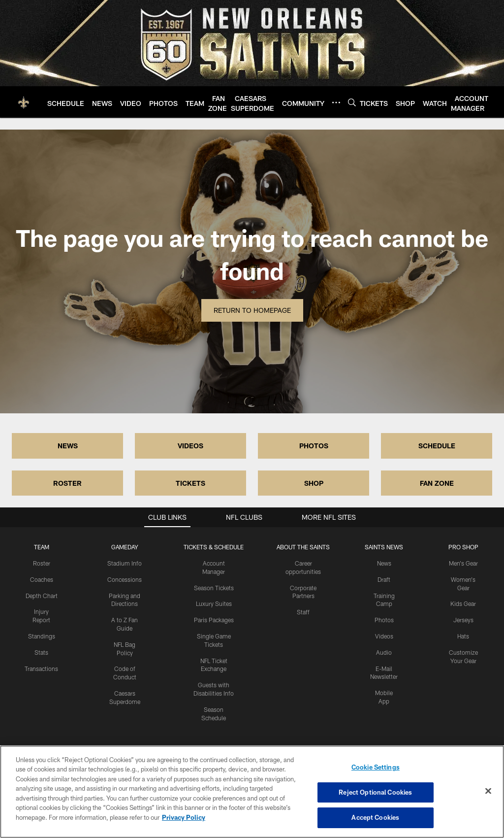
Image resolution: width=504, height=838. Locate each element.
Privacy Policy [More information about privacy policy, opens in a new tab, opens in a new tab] (184, 817)
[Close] (488, 791)
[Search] (352, 102)
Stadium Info (125, 563)
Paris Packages (214, 620)
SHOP (314, 483)
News (384, 563)
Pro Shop (463, 547)
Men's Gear (463, 563)
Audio (384, 652)
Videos (384, 636)
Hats (463, 636)
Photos (384, 620)
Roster (42, 563)
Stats (41, 652)
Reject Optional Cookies (375, 792)
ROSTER (67, 483)
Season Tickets (214, 588)
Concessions (125, 579)
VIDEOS (190, 446)
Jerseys (463, 620)
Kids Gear (463, 603)
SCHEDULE (437, 446)
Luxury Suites (214, 603)
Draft (384, 579)
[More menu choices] (336, 102)
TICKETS (190, 483)
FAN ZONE (437, 483)
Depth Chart (42, 596)
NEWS (68, 446)
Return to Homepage (252, 310)
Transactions (41, 669)
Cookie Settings (376, 767)
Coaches (42, 579)
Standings (42, 636)
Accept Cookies (375, 817)
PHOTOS (314, 446)
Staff (303, 612)
